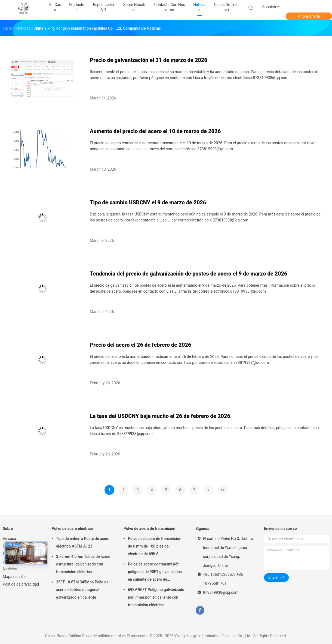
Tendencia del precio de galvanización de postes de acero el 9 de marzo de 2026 (189, 274)
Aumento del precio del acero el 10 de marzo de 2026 (155, 131)
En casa (9, 539)
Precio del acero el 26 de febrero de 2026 (141, 345)
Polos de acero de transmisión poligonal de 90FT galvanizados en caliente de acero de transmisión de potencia (155, 573)
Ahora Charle (309, 16)
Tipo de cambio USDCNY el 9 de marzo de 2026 (148, 202)
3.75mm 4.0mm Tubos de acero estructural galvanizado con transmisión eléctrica (83, 564)
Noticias (10, 569)
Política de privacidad (21, 584)
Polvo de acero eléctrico (72, 529)
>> (223, 490)
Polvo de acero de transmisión (149, 529)
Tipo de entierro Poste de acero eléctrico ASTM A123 (83, 542)
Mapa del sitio (15, 577)
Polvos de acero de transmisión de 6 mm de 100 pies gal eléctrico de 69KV (155, 546)
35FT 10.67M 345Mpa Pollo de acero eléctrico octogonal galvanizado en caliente (82, 590)
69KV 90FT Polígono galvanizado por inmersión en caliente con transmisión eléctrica (156, 597)
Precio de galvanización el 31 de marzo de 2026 (149, 60)
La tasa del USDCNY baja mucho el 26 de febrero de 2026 (160, 416)
